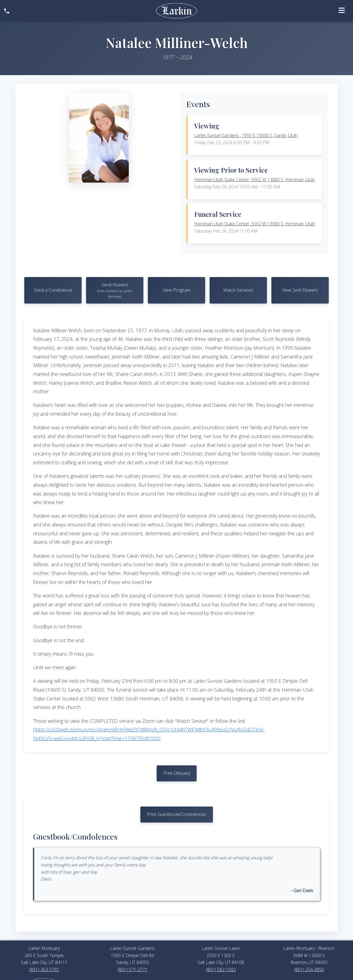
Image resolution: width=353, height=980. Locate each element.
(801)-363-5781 (44, 970)
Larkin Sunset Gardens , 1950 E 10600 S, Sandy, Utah (246, 135)
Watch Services (238, 290)
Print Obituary (177, 773)
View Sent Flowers (300, 290)
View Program (177, 290)
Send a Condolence (53, 290)
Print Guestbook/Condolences (177, 814)
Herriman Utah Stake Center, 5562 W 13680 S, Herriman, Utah (255, 180)
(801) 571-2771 (133, 970)
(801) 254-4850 (309, 970)
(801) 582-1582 (221, 970)
